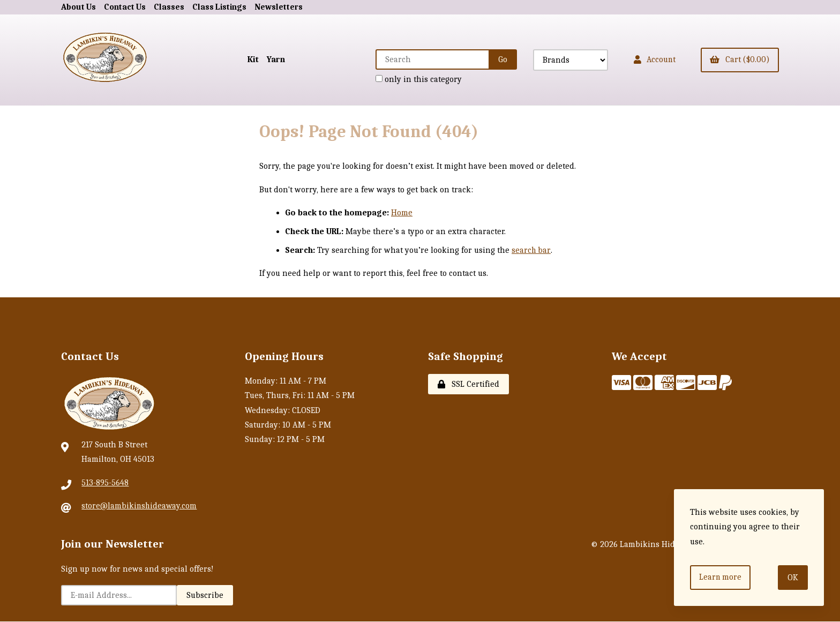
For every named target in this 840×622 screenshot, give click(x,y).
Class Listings (222, 7)
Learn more (721, 577)
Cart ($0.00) (738, 59)
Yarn (269, 59)
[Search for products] (427, 59)
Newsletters (283, 7)
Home (402, 213)
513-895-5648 (105, 483)
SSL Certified (468, 385)
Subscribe (205, 596)
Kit (246, 59)
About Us (79, 7)
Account (650, 59)
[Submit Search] (497, 59)
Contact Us (126, 7)
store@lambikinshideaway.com (140, 506)
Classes (171, 7)
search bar (531, 251)
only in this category (413, 79)
